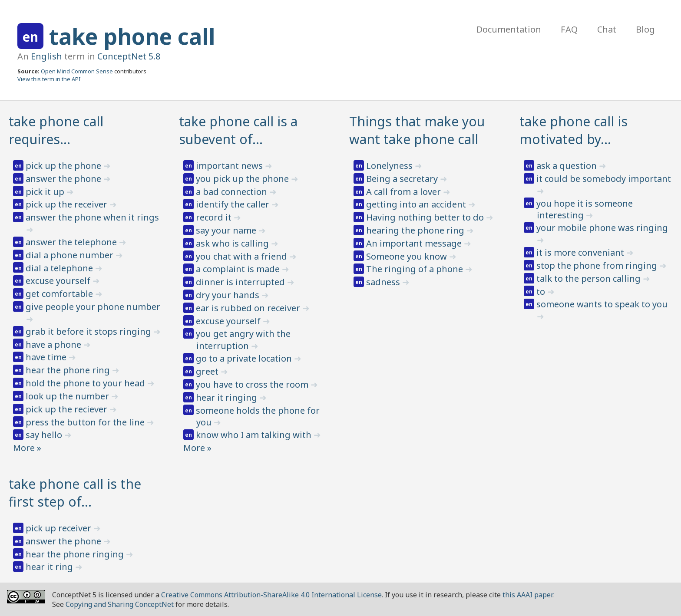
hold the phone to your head (86, 383)
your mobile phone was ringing (602, 228)
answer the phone (64, 179)
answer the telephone (72, 242)
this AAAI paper (527, 595)
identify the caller (234, 204)
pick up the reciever (68, 409)
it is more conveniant (581, 252)
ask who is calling (233, 243)
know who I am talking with (255, 435)
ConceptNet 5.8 (129, 56)
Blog (645, 29)
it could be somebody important (604, 179)
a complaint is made (239, 269)
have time (47, 357)
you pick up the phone (243, 179)
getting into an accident (417, 204)
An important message (415, 243)
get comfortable (60, 294)
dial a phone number (71, 255)
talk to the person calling (590, 278)
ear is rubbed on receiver (249, 308)
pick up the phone (64, 166)
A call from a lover (405, 192)
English (46, 56)
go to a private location (245, 358)
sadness (384, 282)
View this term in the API (49, 79)
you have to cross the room (253, 384)
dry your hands (229, 295)
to (542, 292)
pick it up (46, 192)
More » (27, 448)
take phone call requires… (56, 130)
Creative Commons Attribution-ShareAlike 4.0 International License (271, 595)
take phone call (132, 36)
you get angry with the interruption (243, 340)
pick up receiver (60, 528)
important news (230, 166)
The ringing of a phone (416, 269)
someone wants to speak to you (602, 304)
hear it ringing (228, 397)
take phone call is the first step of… (75, 493)
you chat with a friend (243, 256)
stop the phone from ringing (598, 265)
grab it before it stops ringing (89, 331)
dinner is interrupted (241, 282)
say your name (227, 230)
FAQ (569, 29)
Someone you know (408, 256)
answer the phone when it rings (92, 217)
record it (215, 217)
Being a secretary (403, 179)
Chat (607, 29)
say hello (45, 435)
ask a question (568, 166)
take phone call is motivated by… (574, 130)
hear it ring (50, 567)
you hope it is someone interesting (585, 209)
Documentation (509, 29)
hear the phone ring (69, 370)
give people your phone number (93, 307)
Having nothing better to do (426, 217)
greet (208, 371)
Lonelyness (390, 166)
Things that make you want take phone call (417, 130)
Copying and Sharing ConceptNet (120, 604)
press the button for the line (86, 422)
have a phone (55, 344)
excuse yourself (59, 281)
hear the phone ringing (76, 554)
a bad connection (233, 192)
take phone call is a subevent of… (238, 130)
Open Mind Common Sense (77, 71)
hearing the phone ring (416, 230)
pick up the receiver (68, 204)
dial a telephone (60, 268)
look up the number (68, 396)
